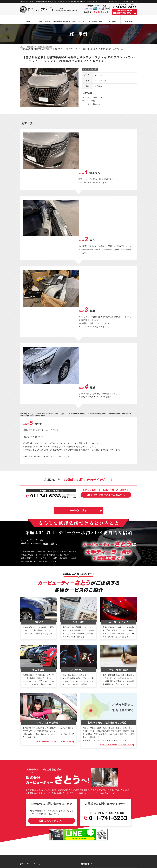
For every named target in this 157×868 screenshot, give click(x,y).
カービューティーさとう (74, 865)
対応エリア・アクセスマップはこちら (116, 653)
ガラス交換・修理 (95, 21)
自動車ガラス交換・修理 (31, 794)
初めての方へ (45, 21)
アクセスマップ (114, 2)
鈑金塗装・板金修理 (62, 21)
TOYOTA (99, 75)
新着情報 (25, 815)
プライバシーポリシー (130, 2)
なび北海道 (25, 857)
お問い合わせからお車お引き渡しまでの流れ (38, 785)
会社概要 (129, 21)
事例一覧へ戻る (79, 419)
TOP (28, 21)
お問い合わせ (27, 819)
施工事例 (112, 21)
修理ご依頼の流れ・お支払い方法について (54, 649)
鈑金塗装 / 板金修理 (90, 69)
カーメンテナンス (78, 21)
